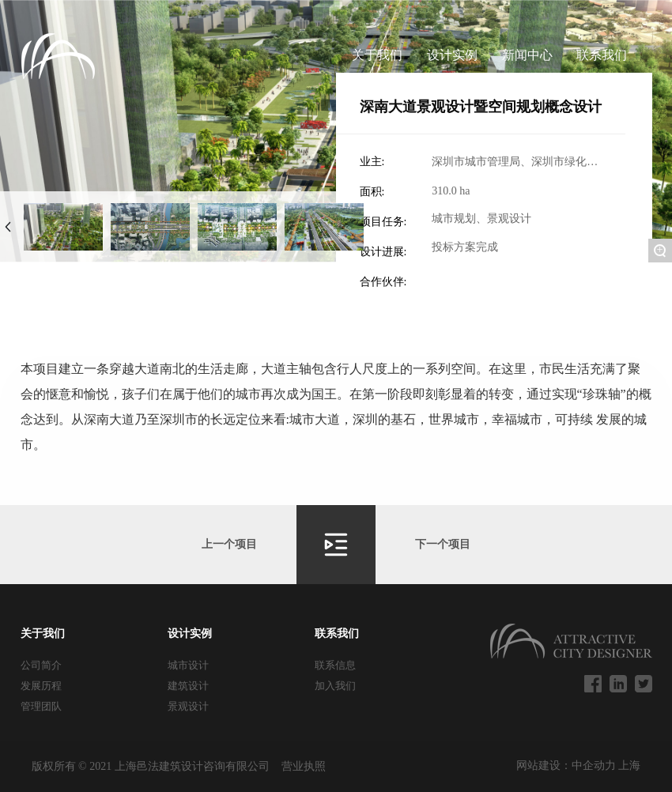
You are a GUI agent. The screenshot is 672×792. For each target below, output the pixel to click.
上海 (629, 766)
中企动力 (595, 766)
